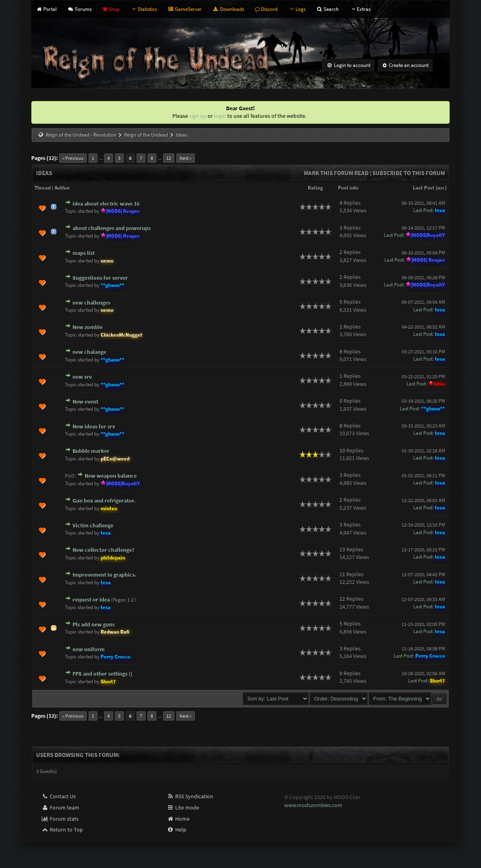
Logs (297, 9)
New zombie (88, 327)
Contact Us (59, 796)
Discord (266, 9)
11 (342, 574)
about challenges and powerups (112, 228)
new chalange (89, 352)
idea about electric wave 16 (106, 204)
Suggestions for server (100, 278)
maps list (84, 253)
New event (85, 402)
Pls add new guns (94, 624)
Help (177, 830)
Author (62, 188)
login (220, 116)
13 (342, 549)
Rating (315, 188)
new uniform (89, 649)
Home (178, 819)
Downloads (228, 9)
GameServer (185, 9)
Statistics (143, 9)
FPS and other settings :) (102, 674)
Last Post (424, 188)
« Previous (73, 158)
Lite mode (183, 807)
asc (441, 188)
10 (342, 450)
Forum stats (60, 819)
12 (169, 158)
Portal (46, 9)
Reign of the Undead (146, 135)
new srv (82, 377)
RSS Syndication (190, 796)
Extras (360, 9)
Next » (186, 158)
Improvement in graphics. (104, 575)
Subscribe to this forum (409, 173)
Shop (111, 9)
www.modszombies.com (313, 805)
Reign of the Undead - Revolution (81, 135)
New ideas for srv (94, 426)
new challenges (91, 303)
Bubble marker (91, 451)
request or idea (91, 600)
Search (327, 9)
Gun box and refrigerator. (104, 501)
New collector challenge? (103, 550)
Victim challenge (93, 525)
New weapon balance (111, 476)
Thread (42, 188)
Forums (79, 9)
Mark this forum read (336, 173)
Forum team (60, 807)
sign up (198, 116)
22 (342, 599)
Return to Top (62, 830)
